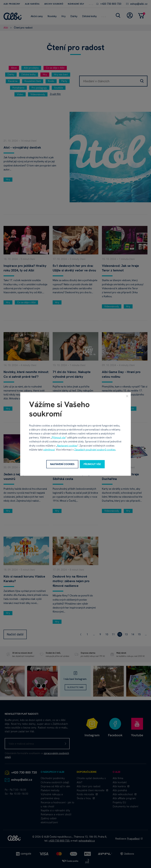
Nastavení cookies (67, 446)
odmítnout (49, 450)
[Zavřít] (127, 396)
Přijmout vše (59, 438)
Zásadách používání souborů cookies (95, 450)
